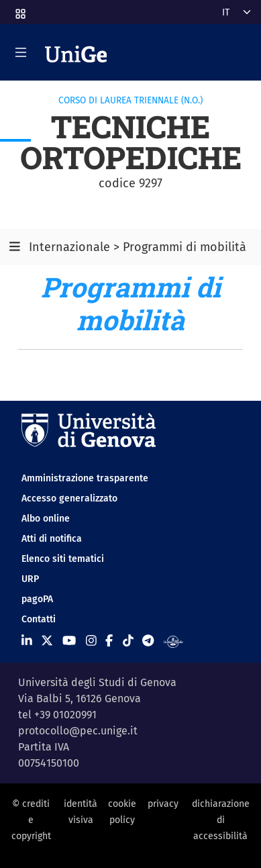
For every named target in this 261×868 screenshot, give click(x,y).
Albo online (46, 519)
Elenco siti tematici (63, 559)
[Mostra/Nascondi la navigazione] (21, 52)
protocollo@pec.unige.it (78, 731)
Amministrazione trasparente (85, 478)
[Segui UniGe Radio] (173, 641)
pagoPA (37, 599)
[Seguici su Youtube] (69, 641)
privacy (163, 804)
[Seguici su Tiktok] (128, 641)
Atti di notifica (52, 539)
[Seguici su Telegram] (148, 641)
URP (30, 579)
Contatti (39, 619)
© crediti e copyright (31, 820)
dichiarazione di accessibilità (221, 820)
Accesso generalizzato (69, 498)
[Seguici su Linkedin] (27, 641)
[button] (19, 10)
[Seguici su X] (47, 641)
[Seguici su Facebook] (109, 641)
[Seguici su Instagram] (91, 641)
